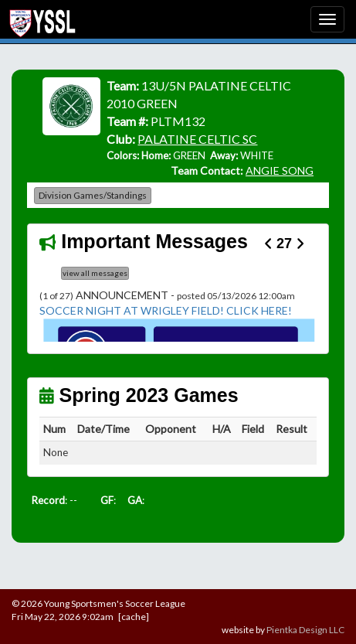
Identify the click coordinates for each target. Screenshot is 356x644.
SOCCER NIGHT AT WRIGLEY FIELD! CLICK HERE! (166, 310)
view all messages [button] (95, 273)
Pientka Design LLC (305, 630)
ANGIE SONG (280, 170)
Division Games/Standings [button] (93, 195)
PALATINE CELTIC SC (197, 139)
